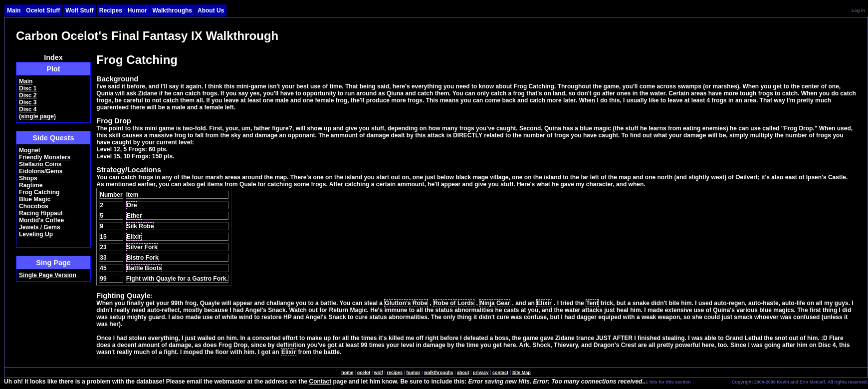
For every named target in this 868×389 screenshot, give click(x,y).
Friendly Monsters (45, 157)
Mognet (30, 150)
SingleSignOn (711, 382)
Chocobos (34, 206)
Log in (858, 10)
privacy (481, 373)
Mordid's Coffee (41, 220)
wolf (379, 373)
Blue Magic (35, 199)
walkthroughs (439, 373)
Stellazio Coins (40, 164)
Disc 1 (28, 88)
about (463, 373)
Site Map (522, 373)
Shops (28, 178)
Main (26, 81)
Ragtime (31, 185)
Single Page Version (48, 275)
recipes (395, 373)
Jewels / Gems (40, 227)
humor (413, 373)
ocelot (364, 373)
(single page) (37, 116)
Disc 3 (28, 102)
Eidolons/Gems (41, 171)
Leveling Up (36, 234)
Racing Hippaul (41, 213)
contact (500, 373)
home (347, 373)
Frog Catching (39, 192)
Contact (321, 382)
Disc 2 (28, 95)
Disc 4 (28, 109)
